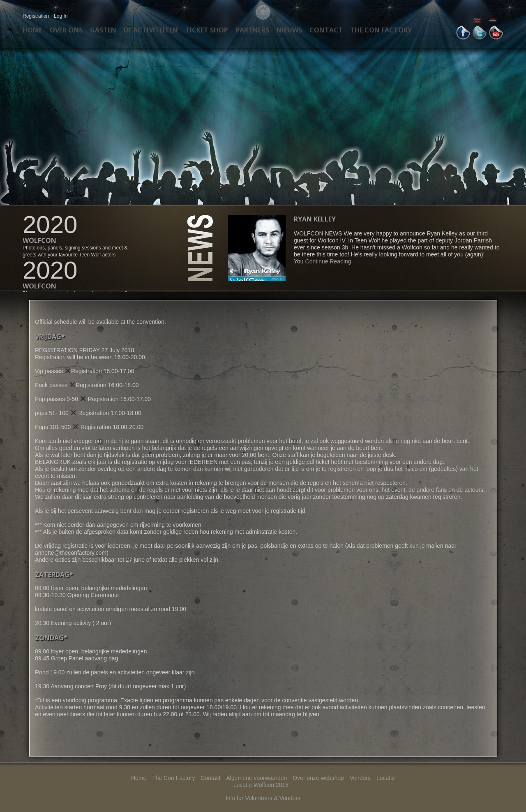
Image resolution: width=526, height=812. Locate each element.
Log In (61, 16)
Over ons (66, 30)
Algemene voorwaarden (256, 778)
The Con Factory (381, 30)
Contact (326, 30)
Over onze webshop (318, 778)
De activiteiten (151, 30)
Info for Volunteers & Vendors (263, 798)
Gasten (103, 30)
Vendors (360, 778)
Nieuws (289, 30)
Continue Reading (328, 261)
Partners (252, 30)
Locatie (386, 778)
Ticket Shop (207, 30)
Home (32, 30)
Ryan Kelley (315, 219)
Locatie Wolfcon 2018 (261, 785)
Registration (36, 16)
